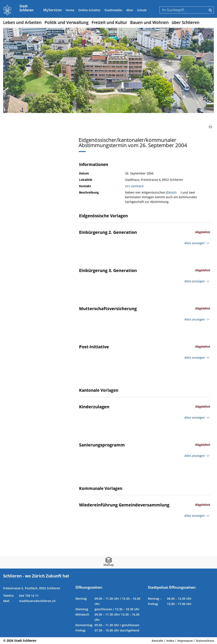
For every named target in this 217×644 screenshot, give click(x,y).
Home (70, 10)
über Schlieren (186, 22)
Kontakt (157, 641)
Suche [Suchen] (210, 10)
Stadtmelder (113, 10)
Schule (142, 10)
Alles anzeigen (195, 243)
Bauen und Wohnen (149, 22)
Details (174, 192)
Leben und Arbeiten (22, 22)
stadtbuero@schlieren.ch (37, 601)
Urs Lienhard (134, 186)
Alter (130, 10)
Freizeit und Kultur (109, 22)
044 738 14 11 (29, 596)
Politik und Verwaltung (67, 22)
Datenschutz (205, 641)
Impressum (185, 641)
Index (170, 641)
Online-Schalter (89, 10)
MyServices (52, 10)
